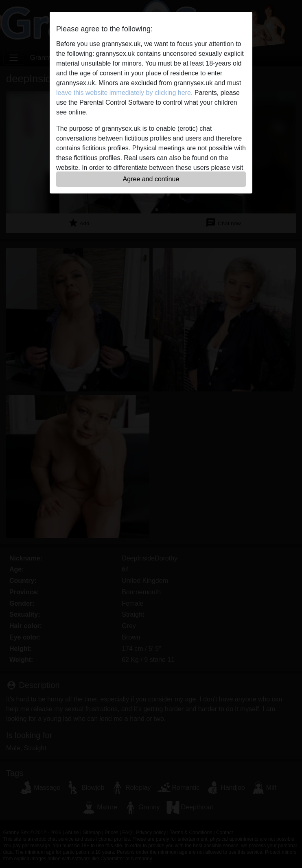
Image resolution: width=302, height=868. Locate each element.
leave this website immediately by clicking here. (124, 93)
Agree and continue (151, 179)
